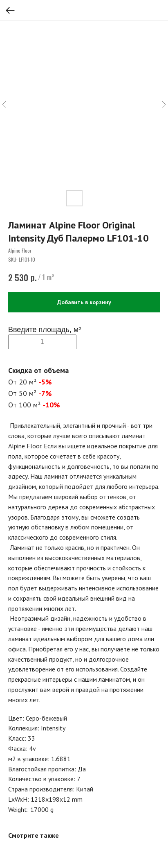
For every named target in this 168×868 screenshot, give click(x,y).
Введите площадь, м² (45, 330)
